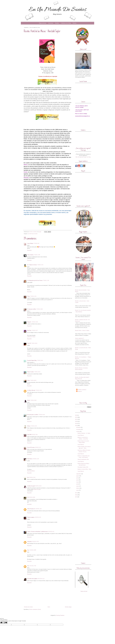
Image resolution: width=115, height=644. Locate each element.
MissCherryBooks (31, 471)
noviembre (79, 429)
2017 (76, 493)
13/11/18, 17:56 (33, 566)
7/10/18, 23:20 (42, 415)
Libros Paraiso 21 (31, 509)
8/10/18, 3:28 (35, 435)
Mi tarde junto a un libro (33, 415)
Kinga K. (29, 322)
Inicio (49, 607)
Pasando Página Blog (32, 360)
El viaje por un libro (32, 309)
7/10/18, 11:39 (46, 280)
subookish (29, 542)
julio (77, 478)
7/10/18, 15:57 (35, 330)
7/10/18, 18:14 (40, 360)
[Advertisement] (84, 397)
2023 (76, 415)
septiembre (79, 474)
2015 (76, 497)
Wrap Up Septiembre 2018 (83, 459)
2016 (76, 495)
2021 (76, 419)
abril (77, 484)
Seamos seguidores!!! (80, 338)
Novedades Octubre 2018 (83, 467)
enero (77, 490)
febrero (78, 488)
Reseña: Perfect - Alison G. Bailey (82, 331)
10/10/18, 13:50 (35, 542)
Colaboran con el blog (66, 23)
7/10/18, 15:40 (35, 322)
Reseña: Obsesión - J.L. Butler (84, 433)
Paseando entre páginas (32, 579)
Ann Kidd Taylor (31, 234)
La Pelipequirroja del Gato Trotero (35, 280)
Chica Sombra (30, 255)
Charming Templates (60, 615)
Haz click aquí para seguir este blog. (83, 157)
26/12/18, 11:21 (41, 579)
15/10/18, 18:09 (33, 550)
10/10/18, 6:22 (51, 532)
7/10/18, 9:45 (36, 243)
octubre (78, 431)
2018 (76, 426)
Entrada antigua (68, 607)
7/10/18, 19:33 (37, 372)
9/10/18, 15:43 (32, 477)
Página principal (43, 23)
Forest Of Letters (31, 447)
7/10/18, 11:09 (37, 255)
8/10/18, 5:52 (38, 447)
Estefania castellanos (82, 390)
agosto (78, 476)
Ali (28, 497)
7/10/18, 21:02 (39, 390)
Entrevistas (51, 23)
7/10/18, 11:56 (33, 296)
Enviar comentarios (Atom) (35, 609)
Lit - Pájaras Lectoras (32, 265)
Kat (28, 477)
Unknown (80, 391)
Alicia (28, 380)
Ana (28, 550)
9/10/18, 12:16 (36, 459)
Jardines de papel (31, 486)
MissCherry (30, 459)
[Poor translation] (5, 623)
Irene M (29, 343)
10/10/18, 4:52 (38, 517)
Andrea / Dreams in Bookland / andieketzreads (37, 532)
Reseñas (57, 23)
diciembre (78, 427)
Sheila (29, 400)
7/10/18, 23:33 (34, 426)
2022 (76, 417)
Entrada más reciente (28, 607)
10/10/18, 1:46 (38, 509)
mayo (77, 482)
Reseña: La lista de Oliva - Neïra (84, 469)
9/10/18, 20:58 (32, 497)
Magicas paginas (31, 517)
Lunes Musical (81, 435)
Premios (75, 23)
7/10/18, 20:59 (33, 380)
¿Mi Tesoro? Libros (31, 337)
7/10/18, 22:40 (33, 400)
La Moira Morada (31, 390)
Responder (29, 250)
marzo (78, 486)
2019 (76, 423)
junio (77, 480)
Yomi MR (29, 435)
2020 (76, 421)
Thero (29, 296)
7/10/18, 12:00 (40, 309)
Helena (29, 426)
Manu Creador (31, 372)
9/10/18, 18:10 (38, 486)
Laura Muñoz (30, 243)
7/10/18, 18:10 (34, 343)
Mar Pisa (29, 330)
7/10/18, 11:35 (40, 265)
